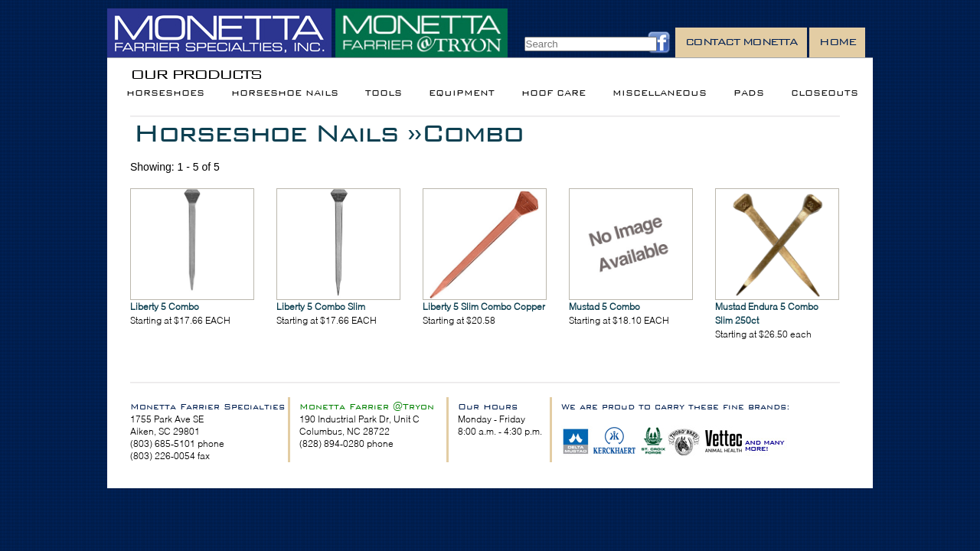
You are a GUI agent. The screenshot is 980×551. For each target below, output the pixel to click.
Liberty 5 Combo (165, 306)
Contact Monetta (742, 42)
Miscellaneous (660, 93)
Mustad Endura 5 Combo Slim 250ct (767, 313)
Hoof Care (554, 93)
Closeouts (825, 93)
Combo (472, 133)
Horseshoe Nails (285, 93)
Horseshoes (165, 93)
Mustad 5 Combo (604, 306)
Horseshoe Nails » (277, 133)
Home (837, 42)
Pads (749, 93)
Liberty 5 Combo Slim (321, 306)
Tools (384, 93)
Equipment (462, 93)
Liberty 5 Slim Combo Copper (484, 306)
